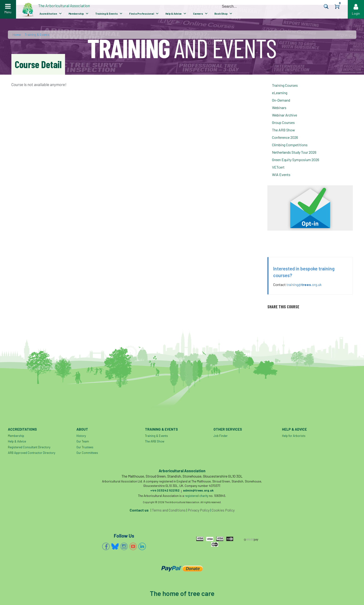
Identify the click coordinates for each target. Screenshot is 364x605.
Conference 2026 (285, 137)
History (81, 436)
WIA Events (281, 175)
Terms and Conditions (169, 510)
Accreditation (48, 14)
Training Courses (285, 85)
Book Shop (221, 14)
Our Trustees (85, 447)
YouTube (133, 546)
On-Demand (281, 100)
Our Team (83, 441)
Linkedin (142, 546)
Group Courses (283, 122)
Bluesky (115, 546)
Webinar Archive (285, 115)
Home (17, 35)
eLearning (280, 93)
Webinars (279, 108)
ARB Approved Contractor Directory (32, 453)
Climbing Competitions (290, 145)
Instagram (124, 546)
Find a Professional (142, 14)
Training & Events (107, 14)
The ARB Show (284, 130)
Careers (198, 14)
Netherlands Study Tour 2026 (294, 152)
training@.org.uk (304, 284)
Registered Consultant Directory (29, 447)
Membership (76, 14)
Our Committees (87, 453)
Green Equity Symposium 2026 (296, 160)
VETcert (278, 167)
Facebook (106, 546)
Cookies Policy (223, 510)
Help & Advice (174, 14)
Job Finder (221, 436)
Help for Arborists (294, 436)
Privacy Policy (199, 510)
